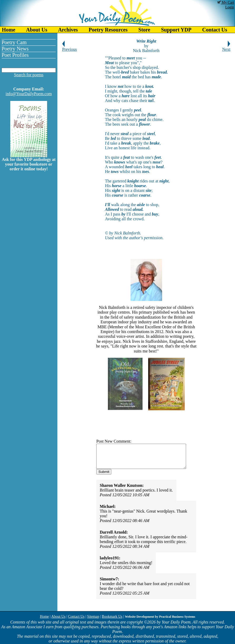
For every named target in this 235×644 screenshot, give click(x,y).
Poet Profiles (15, 55)
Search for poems (29, 75)
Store (144, 30)
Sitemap (93, 617)
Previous (69, 47)
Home (9, 30)
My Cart (226, 2)
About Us (37, 30)
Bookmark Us (112, 617)
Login (230, 7)
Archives (68, 30)
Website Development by (160, 617)
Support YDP (176, 30)
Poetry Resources (108, 30)
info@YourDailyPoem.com (29, 94)
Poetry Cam (14, 42)
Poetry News (15, 49)
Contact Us (76, 617)
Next (226, 47)
